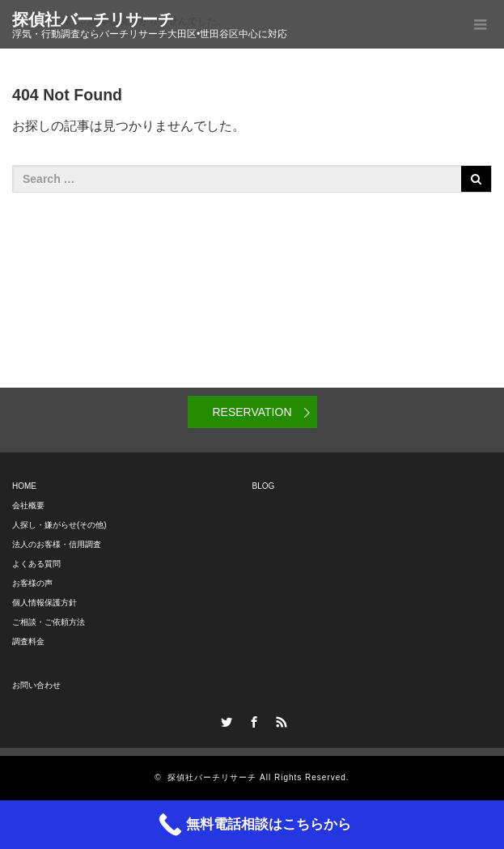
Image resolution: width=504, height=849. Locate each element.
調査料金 (28, 641)
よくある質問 (36, 564)
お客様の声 (32, 583)
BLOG (264, 486)
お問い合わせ (36, 685)
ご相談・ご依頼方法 (49, 622)
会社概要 (28, 505)
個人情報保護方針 (44, 603)
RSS (279, 720)
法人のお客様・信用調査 (57, 544)
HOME (24, 486)
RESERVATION (252, 412)
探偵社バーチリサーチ (93, 19)
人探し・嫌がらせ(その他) (59, 525)
